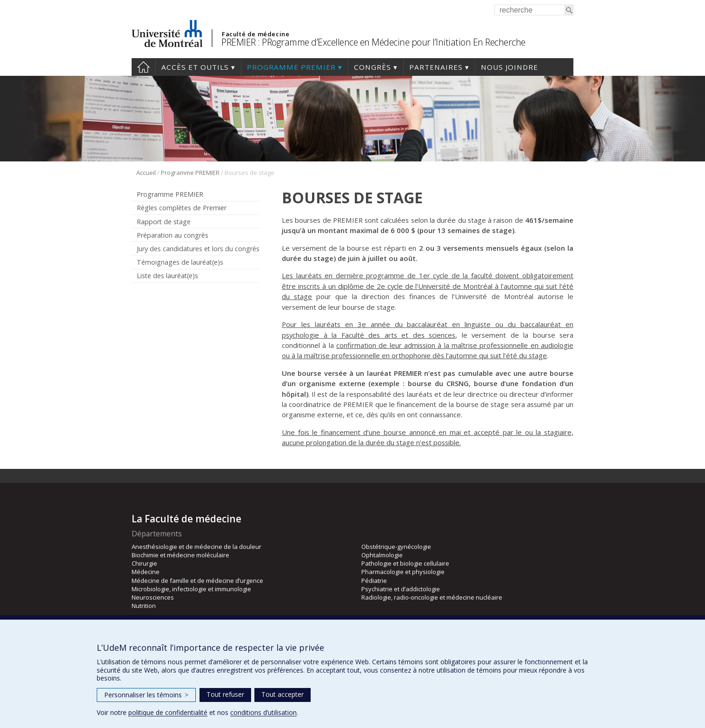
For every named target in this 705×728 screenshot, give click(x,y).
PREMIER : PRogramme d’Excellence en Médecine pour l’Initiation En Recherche (373, 42)
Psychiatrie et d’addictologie (401, 589)
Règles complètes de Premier (182, 208)
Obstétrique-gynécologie (396, 547)
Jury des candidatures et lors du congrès (198, 249)
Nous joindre (509, 67)
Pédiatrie (374, 581)
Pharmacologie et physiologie (403, 572)
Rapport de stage (164, 222)
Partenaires (436, 67)
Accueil (143, 67)
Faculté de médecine (256, 34)
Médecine (146, 572)
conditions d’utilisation (263, 712)
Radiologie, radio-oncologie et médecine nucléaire (432, 597)
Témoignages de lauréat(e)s (180, 262)
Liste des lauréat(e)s (167, 276)
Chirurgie (144, 563)
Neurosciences (153, 597)
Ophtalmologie (382, 555)
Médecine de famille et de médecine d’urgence (197, 581)
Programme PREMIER (291, 67)
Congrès (372, 67)
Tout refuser (225, 694)
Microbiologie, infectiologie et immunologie (191, 589)
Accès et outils (195, 67)
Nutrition (144, 606)
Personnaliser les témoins (146, 695)
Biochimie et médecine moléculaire (180, 555)
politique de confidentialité (168, 712)
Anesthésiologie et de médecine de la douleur (196, 547)
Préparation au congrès (173, 235)
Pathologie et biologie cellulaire (405, 563)
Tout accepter (283, 694)
